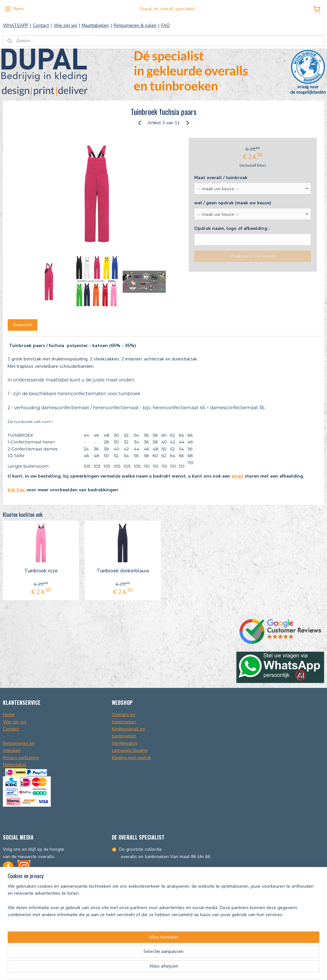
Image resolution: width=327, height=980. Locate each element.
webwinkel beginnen (187, 968)
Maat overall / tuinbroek (221, 178)
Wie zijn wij (65, 25)
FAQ (166, 25)
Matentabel (15, 765)
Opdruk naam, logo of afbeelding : (232, 228)
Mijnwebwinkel (238, 968)
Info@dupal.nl (17, 896)
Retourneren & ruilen (135, 25)
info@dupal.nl (185, 942)
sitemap (155, 968)
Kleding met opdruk (131, 758)
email (237, 476)
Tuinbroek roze (41, 571)
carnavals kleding (130, 750)
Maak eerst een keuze (253, 256)
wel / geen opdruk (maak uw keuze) (233, 203)
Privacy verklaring (21, 758)
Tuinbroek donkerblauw (123, 571)
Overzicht (23, 325)
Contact (41, 25)
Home (9, 715)
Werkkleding (125, 743)
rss (166, 968)
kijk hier (16, 490)
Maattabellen (95, 25)
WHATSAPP (15, 25)
